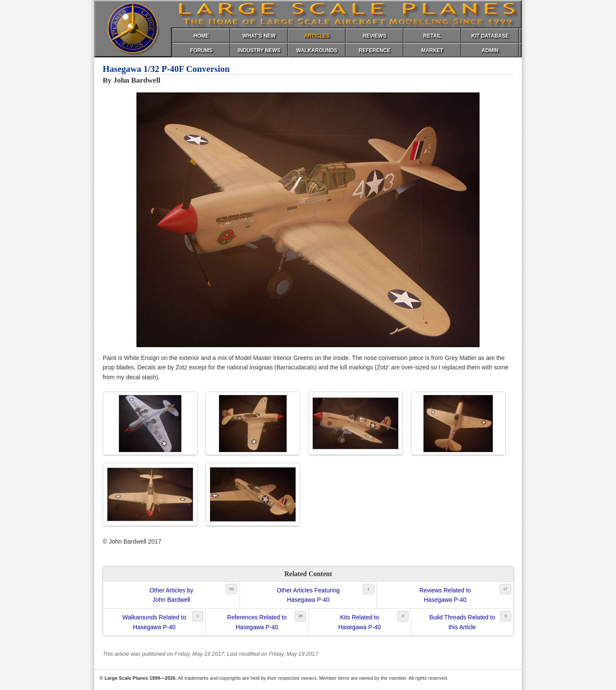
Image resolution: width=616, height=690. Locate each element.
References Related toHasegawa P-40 (257, 622)
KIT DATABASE (490, 36)
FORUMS (201, 51)
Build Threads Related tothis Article (462, 622)
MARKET (432, 51)
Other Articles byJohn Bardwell (171, 595)
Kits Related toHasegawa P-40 (360, 622)
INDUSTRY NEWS (259, 51)
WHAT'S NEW (259, 36)
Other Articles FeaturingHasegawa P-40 (308, 595)
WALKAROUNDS (317, 51)
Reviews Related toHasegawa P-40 (445, 595)
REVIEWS (375, 36)
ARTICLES (317, 36)
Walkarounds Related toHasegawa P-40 (154, 622)
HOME (201, 36)
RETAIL (432, 36)
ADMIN (490, 51)
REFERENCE (374, 51)
